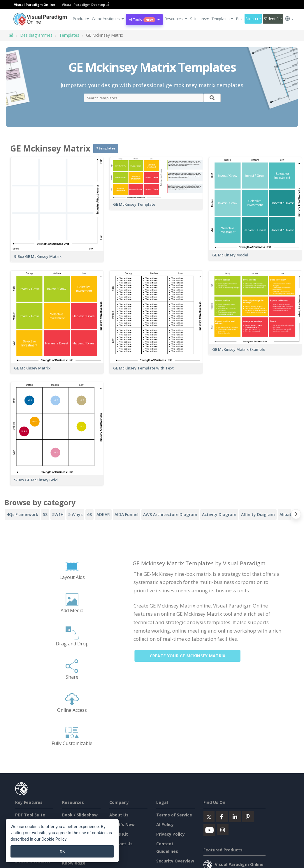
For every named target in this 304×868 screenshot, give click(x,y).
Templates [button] (222, 19)
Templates (69, 35)
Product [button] (81, 19)
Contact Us (121, 844)
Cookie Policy (54, 839)
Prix (239, 19)
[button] (108, 19)
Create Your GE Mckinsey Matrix (192, 656)
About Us (119, 815)
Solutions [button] (199, 19)
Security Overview (175, 861)
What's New (122, 824)
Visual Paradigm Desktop (86, 5)
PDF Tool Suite (30, 815)
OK (62, 851)
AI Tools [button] (144, 20)
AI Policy (165, 824)
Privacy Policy (171, 834)
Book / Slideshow (80, 815)
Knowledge (74, 863)
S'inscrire (253, 19)
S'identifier (273, 19)
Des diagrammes (36, 35)
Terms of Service (174, 815)
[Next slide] (296, 515)
